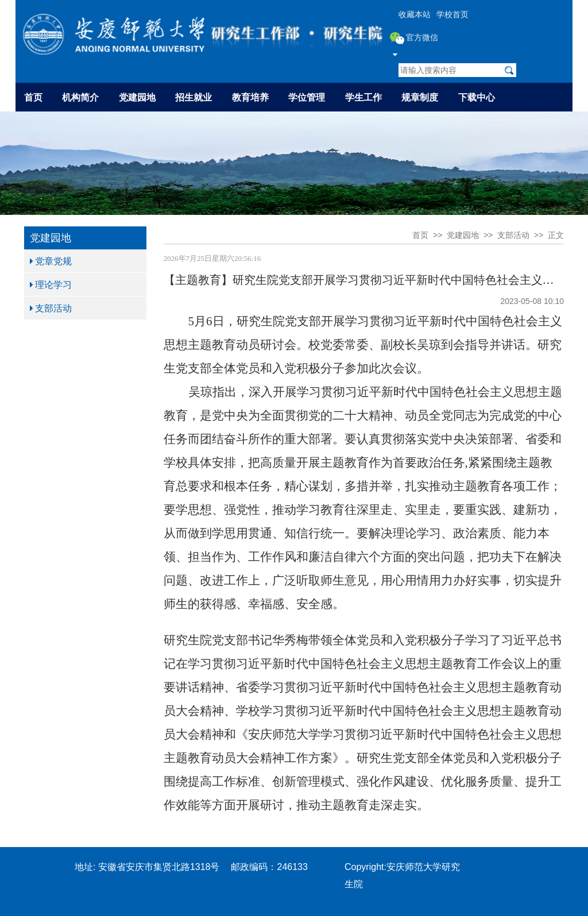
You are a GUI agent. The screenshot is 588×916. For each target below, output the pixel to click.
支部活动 (51, 308)
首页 (33, 97)
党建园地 (137, 97)
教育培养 (250, 97)
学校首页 (452, 14)
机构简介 (80, 97)
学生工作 (363, 97)
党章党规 (51, 261)
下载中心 (477, 97)
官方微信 (414, 45)
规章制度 (420, 97)
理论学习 (51, 284)
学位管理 (307, 97)
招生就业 (194, 97)
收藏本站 (415, 14)
